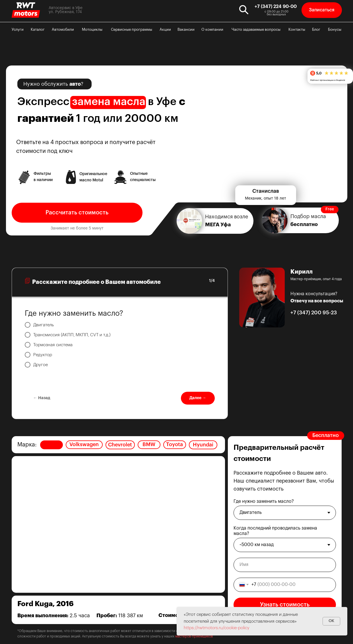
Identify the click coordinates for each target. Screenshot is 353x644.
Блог (316, 29)
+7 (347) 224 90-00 (276, 7)
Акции (165, 29)
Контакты (297, 29)
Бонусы (335, 29)
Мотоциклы (92, 29)
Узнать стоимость (285, 605)
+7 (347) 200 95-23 (314, 313)
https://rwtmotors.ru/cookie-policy (217, 628)
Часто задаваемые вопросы (256, 29)
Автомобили (63, 29)
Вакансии (186, 29)
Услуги (18, 29)
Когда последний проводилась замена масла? (275, 531)
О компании (212, 29)
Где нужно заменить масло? (264, 501)
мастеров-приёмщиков (194, 636)
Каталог (38, 29)
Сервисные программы (132, 29)
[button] (322, 10)
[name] (285, 565)
